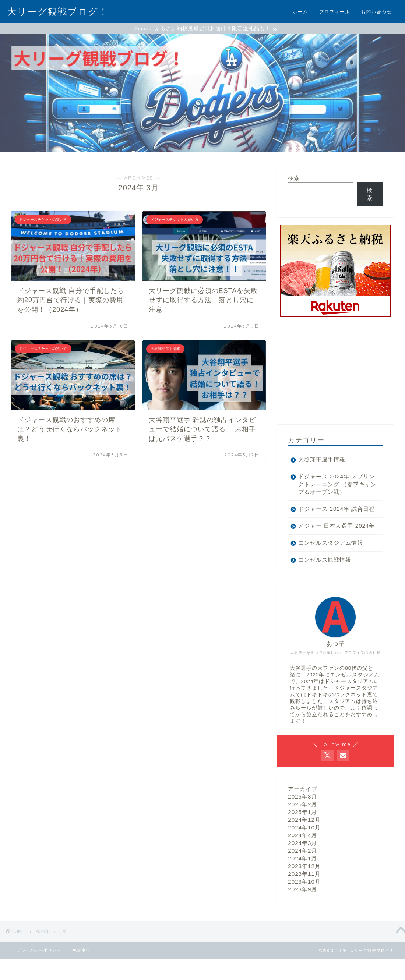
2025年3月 (302, 821)
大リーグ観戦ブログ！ (58, 11)
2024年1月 (302, 883)
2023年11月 (304, 898)
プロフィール (335, 12)
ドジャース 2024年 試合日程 (331, 521)
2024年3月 (302, 867)
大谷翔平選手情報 (322, 461)
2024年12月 (304, 844)
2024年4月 (302, 859)
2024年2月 (302, 875)
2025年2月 (302, 829)
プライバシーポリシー (39, 974)
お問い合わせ (377, 12)
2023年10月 (304, 906)
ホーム (300, 12)
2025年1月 (302, 836)
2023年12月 (304, 890)
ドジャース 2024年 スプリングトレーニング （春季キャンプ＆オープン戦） (332, 489)
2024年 (43, 956)
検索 (294, 179)
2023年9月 (302, 914)
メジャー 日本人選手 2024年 (326, 546)
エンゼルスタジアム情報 (331, 567)
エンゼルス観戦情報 (325, 584)
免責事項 (81, 974)
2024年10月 (304, 852)
